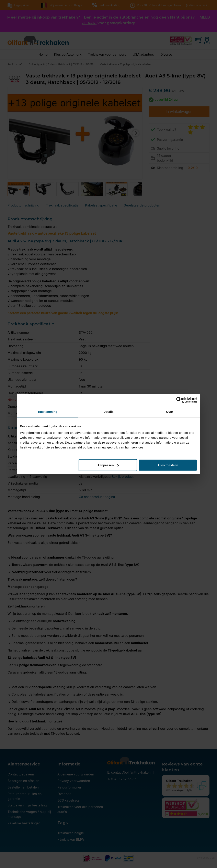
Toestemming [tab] (47, 412)
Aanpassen (108, 465)
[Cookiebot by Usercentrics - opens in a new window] (179, 400)
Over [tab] (170, 412)
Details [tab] (108, 412)
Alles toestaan (168, 465)
